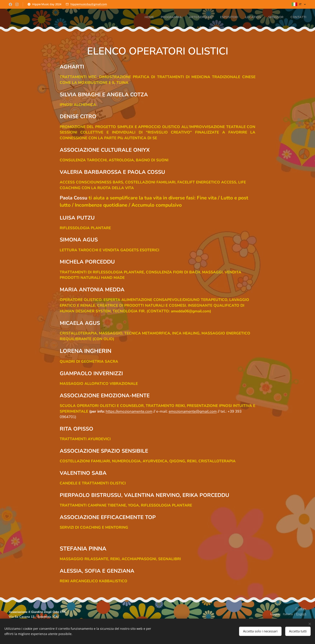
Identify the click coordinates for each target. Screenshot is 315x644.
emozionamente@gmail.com (193, 411)
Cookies (301, 609)
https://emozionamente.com (129, 411)
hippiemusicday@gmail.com (89, 4)
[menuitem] (265, 18)
